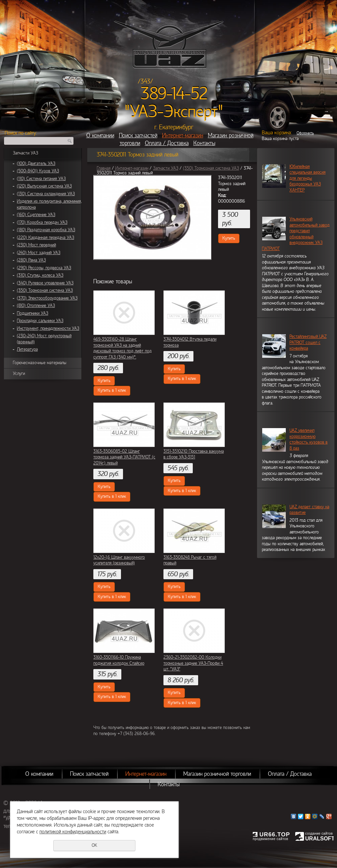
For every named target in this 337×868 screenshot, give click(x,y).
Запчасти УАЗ (25, 153)
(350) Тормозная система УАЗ (45, 290)
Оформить (305, 133)
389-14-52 (174, 94)
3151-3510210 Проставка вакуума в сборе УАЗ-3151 (194, 454)
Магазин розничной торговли (217, 774)
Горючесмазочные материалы (40, 363)
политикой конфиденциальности (73, 832)
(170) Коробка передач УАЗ (42, 222)
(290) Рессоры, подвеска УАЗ (44, 268)
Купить (229, 238)
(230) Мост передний (36, 245)
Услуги (19, 374)
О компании (100, 135)
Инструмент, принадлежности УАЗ (48, 328)
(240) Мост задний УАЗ (39, 253)
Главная (104, 168)
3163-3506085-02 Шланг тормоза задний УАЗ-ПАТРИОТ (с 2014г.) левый (124, 457)
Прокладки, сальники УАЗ (40, 321)
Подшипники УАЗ (33, 313)
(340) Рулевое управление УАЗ (45, 283)
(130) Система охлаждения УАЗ (46, 194)
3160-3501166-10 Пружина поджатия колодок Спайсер (119, 660)
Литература (27, 349)
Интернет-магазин (183, 135)
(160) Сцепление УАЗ (36, 215)
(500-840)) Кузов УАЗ (38, 171)
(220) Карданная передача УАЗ (45, 238)
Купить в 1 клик (112, 390)
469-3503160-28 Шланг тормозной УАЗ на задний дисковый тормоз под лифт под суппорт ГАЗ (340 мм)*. (122, 348)
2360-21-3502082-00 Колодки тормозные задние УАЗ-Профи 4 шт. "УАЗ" (193, 663)
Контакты (204, 143)
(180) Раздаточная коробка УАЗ (46, 230)
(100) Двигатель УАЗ (36, 164)
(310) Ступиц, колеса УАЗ (40, 275)
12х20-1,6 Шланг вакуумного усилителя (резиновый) (119, 560)
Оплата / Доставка (167, 143)
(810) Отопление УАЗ (36, 306)
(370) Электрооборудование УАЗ (47, 298)
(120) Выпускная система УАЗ (44, 186)
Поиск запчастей (138, 135)
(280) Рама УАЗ (31, 260)
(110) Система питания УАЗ (41, 179)
